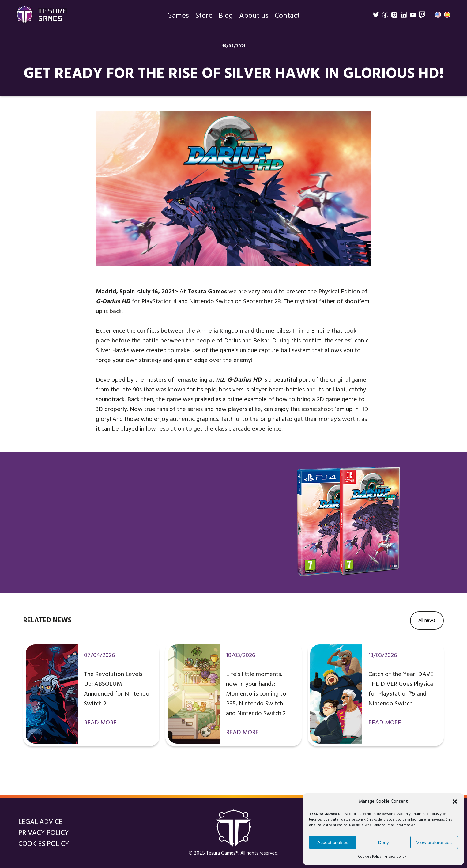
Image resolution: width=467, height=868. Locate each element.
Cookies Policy (370, 857)
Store (204, 18)
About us (254, 18)
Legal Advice (40, 822)
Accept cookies (333, 842)
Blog (226, 18)
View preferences (434, 842)
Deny (383, 842)
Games (178, 18)
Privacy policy (395, 857)
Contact (287, 18)
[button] (455, 802)
